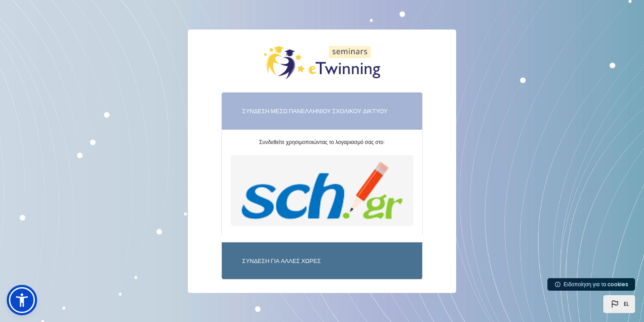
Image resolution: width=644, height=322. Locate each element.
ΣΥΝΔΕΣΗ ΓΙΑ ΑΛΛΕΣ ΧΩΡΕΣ (282, 261)
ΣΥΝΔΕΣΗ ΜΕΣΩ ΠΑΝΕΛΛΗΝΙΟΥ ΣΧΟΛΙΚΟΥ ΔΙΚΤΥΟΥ (315, 111)
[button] (619, 304)
